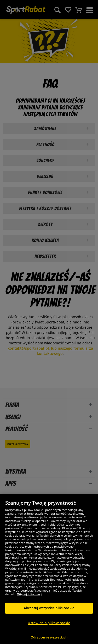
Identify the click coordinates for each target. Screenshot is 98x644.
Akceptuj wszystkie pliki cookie (49, 613)
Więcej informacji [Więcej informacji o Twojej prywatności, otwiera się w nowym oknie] (30, 599)
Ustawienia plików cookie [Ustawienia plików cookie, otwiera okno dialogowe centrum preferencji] (49, 628)
